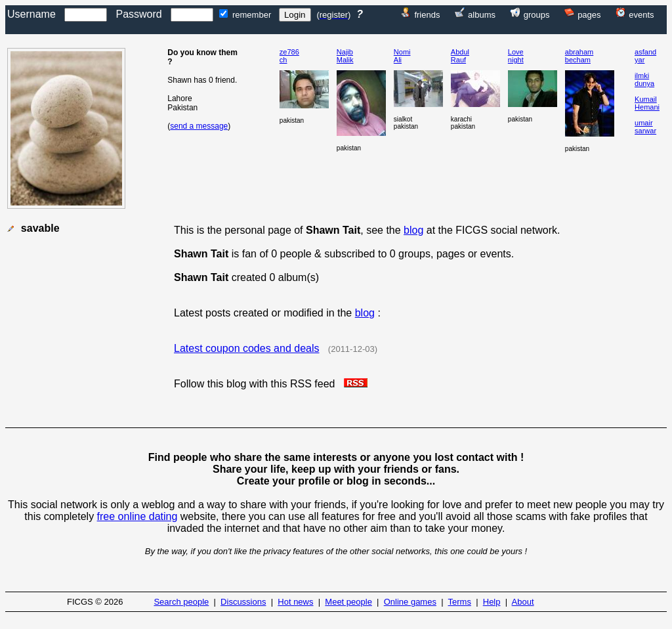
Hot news (295, 602)
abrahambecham (579, 56)
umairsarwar (645, 127)
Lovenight (516, 56)
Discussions (243, 602)
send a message (199, 126)
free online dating (137, 516)
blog (413, 230)
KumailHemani (647, 103)
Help (492, 602)
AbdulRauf (460, 56)
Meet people (348, 602)
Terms (460, 602)
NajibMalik (345, 56)
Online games (410, 602)
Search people (181, 602)
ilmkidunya (644, 79)
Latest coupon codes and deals (247, 348)
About (523, 602)
